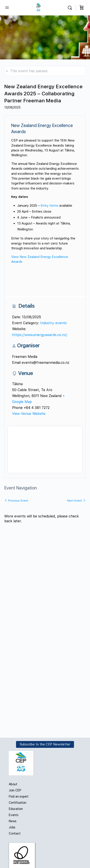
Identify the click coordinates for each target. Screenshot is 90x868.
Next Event (75, 501)
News (13, 821)
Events (14, 815)
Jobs (12, 827)
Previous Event (18, 501)
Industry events (53, 323)
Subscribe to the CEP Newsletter (45, 744)
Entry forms (49, 206)
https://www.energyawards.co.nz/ (40, 335)
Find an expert (19, 796)
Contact (15, 833)
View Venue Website (29, 414)
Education (16, 809)
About (13, 784)
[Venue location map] (45, 453)
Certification (18, 803)
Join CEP (15, 790)
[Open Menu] (7, 7)
